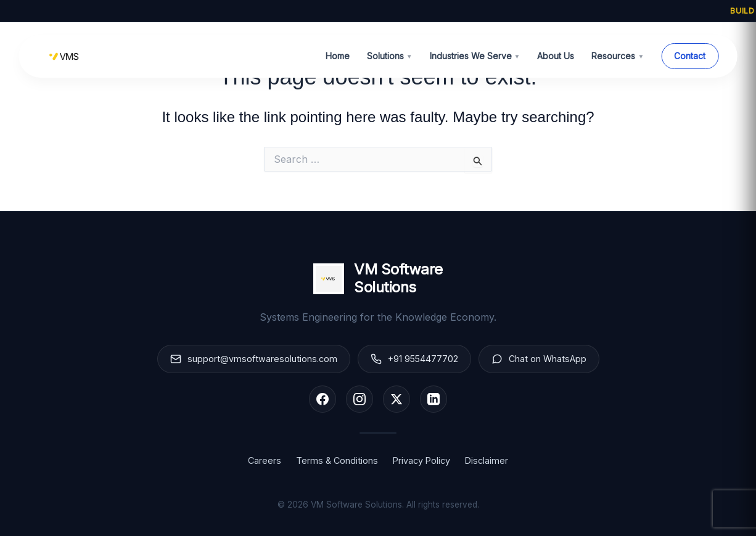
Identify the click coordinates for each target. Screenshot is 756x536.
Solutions (390, 56)
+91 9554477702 (414, 359)
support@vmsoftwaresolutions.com (253, 359)
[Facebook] (323, 399)
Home (338, 56)
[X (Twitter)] (396, 399)
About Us (556, 56)
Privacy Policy (421, 460)
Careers (265, 460)
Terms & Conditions (337, 460)
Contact (690, 56)
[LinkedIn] (433, 399)
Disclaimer (487, 460)
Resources (618, 56)
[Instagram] (360, 399)
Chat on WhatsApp (540, 359)
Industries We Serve (475, 56)
